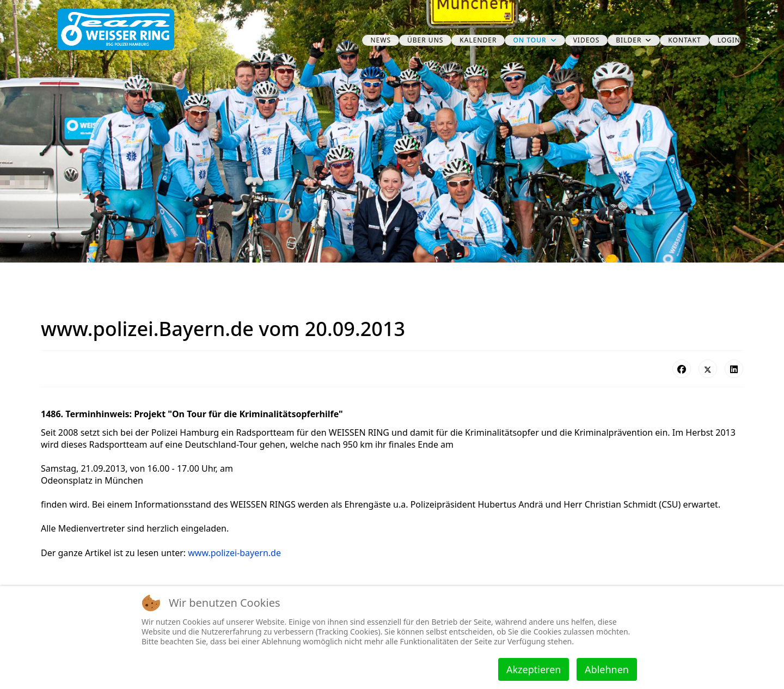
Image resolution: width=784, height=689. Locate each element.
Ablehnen (607, 669)
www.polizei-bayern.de (234, 553)
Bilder (629, 40)
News (381, 40)
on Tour (529, 40)
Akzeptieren (534, 669)
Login (729, 40)
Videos (587, 40)
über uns (425, 40)
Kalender (478, 40)
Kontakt (684, 40)
